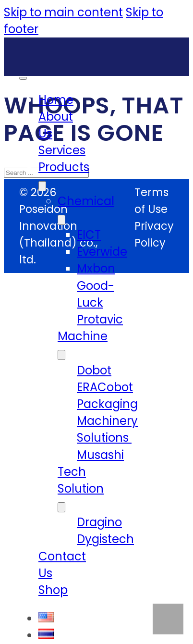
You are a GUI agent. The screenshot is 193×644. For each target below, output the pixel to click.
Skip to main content (63, 12)
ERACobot (105, 387)
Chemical (86, 201)
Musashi (100, 455)
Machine (83, 336)
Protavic (100, 319)
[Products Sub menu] (42, 186)
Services (62, 150)
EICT (89, 235)
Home (56, 100)
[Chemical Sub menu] (61, 220)
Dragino (99, 522)
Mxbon (96, 268)
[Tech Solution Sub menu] (61, 507)
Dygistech (105, 539)
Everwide (102, 252)
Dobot (94, 370)
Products (64, 167)
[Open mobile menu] (23, 78)
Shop (53, 590)
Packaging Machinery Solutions (107, 421)
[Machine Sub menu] (61, 355)
